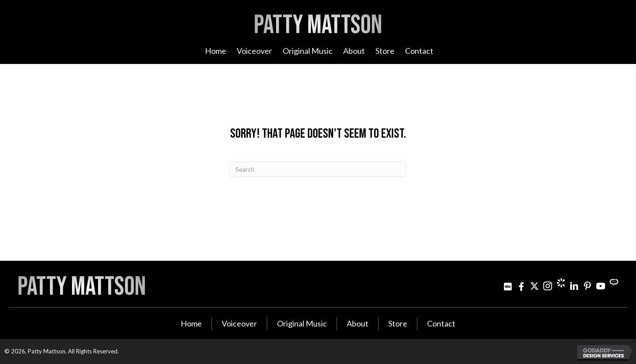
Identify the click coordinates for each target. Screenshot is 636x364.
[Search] (318, 169)
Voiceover (239, 323)
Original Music (302, 323)
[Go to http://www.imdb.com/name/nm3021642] (508, 286)
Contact (441, 323)
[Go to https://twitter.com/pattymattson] (534, 286)
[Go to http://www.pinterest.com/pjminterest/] (587, 286)
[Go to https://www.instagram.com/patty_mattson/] (548, 286)
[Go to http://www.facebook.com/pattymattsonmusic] (521, 286)
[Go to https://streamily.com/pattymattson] (614, 283)
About (358, 323)
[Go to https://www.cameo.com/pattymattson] (561, 283)
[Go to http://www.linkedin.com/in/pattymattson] (574, 286)
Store (398, 323)
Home (191, 323)
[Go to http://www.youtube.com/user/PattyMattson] (601, 286)
